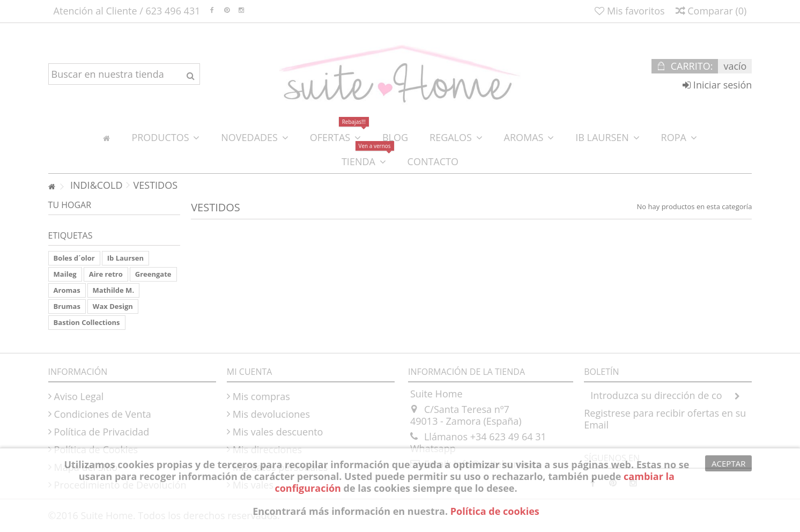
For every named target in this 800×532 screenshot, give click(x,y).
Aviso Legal (79, 396)
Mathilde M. (113, 290)
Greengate (153, 274)
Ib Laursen (125, 258)
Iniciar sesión (717, 85)
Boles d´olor (74, 258)
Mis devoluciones (271, 414)
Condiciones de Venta (103, 414)
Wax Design (113, 306)
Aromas (67, 290)
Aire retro (106, 274)
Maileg (65, 274)
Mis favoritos (629, 11)
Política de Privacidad (102, 432)
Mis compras (261, 396)
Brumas (67, 306)
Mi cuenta (250, 372)
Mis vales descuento (278, 432)
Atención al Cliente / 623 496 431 (127, 11)
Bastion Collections (87, 322)
